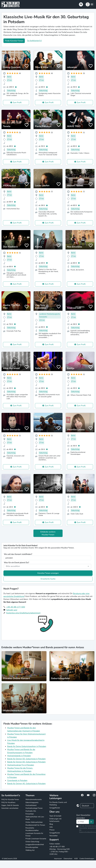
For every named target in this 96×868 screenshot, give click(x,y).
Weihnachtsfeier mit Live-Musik (35, 818)
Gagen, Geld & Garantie (10, 805)
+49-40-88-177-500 (16, 607)
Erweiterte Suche (48, 579)
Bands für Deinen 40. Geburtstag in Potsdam (26, 784)
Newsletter (54, 836)
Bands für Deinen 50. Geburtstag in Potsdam (26, 759)
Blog (51, 824)
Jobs (51, 827)
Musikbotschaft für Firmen (35, 825)
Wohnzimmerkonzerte (34, 799)
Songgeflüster (55, 808)
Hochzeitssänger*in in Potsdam (21, 765)
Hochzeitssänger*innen (34, 808)
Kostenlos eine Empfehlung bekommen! (23, 613)
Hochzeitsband (31, 805)
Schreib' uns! (12, 610)
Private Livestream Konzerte (36, 839)
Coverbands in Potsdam (17, 780)
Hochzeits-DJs (31, 811)
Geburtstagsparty (32, 802)
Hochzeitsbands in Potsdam (19, 756)
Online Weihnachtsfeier (34, 822)
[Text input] (83, 822)
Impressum (58, 859)
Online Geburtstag (32, 842)
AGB (76, 859)
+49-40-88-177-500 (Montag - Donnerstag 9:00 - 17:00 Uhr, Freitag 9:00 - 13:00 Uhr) (59, 850)
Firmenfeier (30, 814)
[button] (90, 4)
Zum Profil (17, 103)
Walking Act (30, 850)
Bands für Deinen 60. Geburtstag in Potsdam (26, 762)
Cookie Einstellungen (87, 859)
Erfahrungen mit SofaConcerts (55, 820)
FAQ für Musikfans (8, 802)
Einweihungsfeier (32, 847)
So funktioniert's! (34, 41)
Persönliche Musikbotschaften (32, 829)
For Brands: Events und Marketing (58, 804)
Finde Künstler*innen (14, 41)
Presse (52, 830)
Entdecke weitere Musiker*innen (48, 533)
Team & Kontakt (55, 816)
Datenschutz (68, 859)
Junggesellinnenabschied (35, 844)
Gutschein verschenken (10, 808)
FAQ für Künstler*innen (10, 799)
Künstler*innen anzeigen (48, 573)
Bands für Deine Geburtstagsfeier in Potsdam (27, 746)
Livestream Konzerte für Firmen (34, 835)
